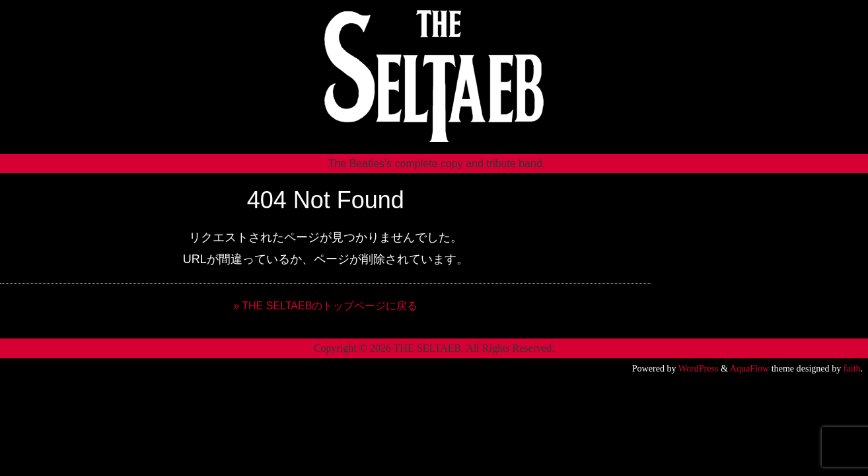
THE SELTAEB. (429, 348)
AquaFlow (749, 368)
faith (852, 368)
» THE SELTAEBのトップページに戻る (325, 306)
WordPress (699, 368)
